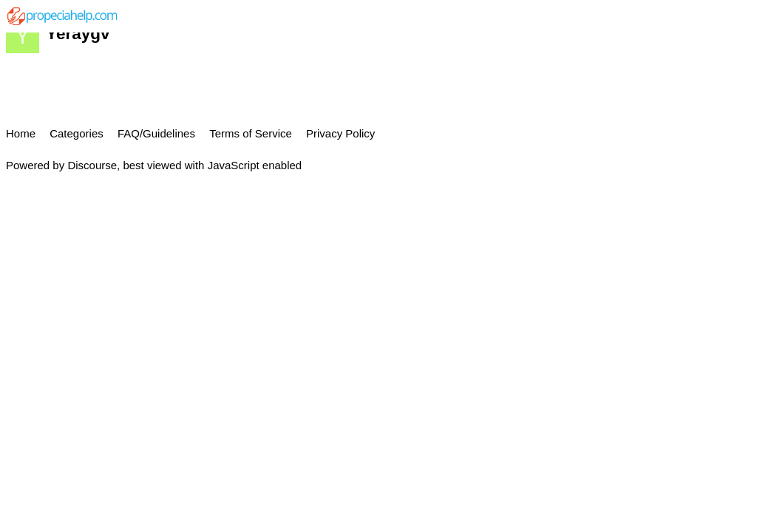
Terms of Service (251, 133)
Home (21, 133)
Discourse (92, 165)
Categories (77, 133)
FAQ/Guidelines (156, 133)
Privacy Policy (340, 133)
